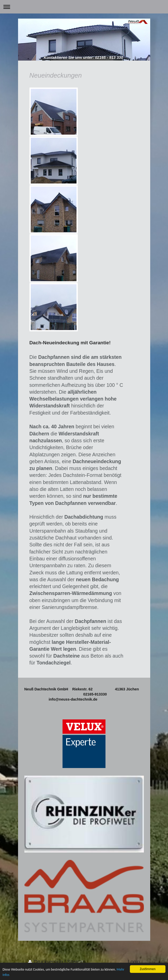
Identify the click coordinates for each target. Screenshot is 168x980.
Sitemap (76, 962)
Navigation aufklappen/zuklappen (84, 7)
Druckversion (46, 962)
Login (134, 962)
